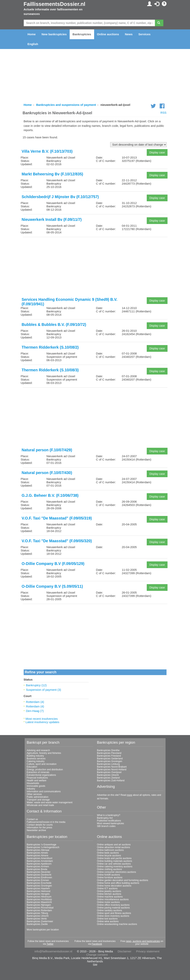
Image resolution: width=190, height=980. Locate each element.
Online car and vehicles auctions (114, 864)
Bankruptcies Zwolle (37, 924)
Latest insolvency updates (43, 722)
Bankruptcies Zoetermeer (40, 921)
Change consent (97, 955)
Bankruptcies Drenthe (108, 750)
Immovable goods (36, 786)
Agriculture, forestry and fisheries (44, 753)
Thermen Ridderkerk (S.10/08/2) (50, 347)
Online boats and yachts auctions (114, 858)
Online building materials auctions (115, 861)
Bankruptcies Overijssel (109, 772)
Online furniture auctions (110, 878)
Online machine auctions (110, 897)
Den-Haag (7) (35, 711)
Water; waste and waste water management (50, 802)
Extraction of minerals (38, 772)
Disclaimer (124, 951)
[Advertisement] (95, 267)
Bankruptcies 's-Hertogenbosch (43, 847)
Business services (36, 759)
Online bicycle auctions (109, 856)
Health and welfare (37, 781)
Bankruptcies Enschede (39, 883)
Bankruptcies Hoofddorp (39, 899)
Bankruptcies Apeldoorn (39, 864)
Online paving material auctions (113, 908)
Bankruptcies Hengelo (38, 894)
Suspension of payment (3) (44, 690)
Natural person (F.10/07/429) (47, 450)
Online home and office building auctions (118, 883)
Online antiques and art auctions (114, 845)
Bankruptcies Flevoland (109, 753)
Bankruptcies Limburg (108, 764)
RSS (163, 113)
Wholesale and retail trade (40, 805)
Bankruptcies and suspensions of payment (66, 105)
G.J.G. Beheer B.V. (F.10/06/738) (50, 495)
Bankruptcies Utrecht (108, 775)
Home (32, 34)
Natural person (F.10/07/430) (47, 473)
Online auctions (108, 34)
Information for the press (40, 828)
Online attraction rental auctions (114, 847)
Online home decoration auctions (114, 886)
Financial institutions (37, 778)
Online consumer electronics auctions (117, 872)
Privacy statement (148, 951)
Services (144, 34)
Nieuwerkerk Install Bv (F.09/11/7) (52, 219)
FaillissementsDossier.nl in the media (46, 822)
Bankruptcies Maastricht (39, 902)
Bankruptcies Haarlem (38, 888)
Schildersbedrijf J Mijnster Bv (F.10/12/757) (60, 197)
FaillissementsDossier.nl (54, 4)
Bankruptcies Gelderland (110, 759)
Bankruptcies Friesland (109, 756)
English (33, 44)
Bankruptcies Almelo (37, 853)
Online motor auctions (109, 902)
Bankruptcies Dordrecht (39, 875)
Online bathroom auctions (110, 850)
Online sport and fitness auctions (114, 913)
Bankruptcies (82, 34)
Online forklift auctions (109, 875)
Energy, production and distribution (45, 770)
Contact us (32, 819)
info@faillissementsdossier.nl (53, 951)
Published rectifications (109, 821)
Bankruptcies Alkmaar (38, 850)
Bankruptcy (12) (36, 685)
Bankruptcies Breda (37, 869)
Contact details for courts (40, 825)
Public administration (38, 797)
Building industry (35, 756)
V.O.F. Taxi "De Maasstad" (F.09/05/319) (57, 518)
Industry (31, 789)
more (129, 795)
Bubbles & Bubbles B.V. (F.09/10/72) (54, 325)
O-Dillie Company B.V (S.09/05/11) (52, 586)
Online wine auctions (108, 921)
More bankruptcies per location (43, 930)
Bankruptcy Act (105, 818)
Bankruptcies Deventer (39, 872)
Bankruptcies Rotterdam (39, 910)
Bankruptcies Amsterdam (40, 861)
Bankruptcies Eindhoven (39, 878)
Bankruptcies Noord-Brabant (112, 767)
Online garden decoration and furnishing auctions (123, 880)
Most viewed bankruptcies (111, 823)
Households (33, 783)
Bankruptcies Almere (38, 856)
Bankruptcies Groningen (110, 761)
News (129, 34)
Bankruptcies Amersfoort (40, 858)
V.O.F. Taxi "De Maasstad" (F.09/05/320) (57, 541)
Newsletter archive (36, 830)
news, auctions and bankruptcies (143, 941)
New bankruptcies (54, 34)
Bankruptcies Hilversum (39, 897)
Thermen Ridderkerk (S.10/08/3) (50, 370)
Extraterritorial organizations (41, 775)
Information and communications (44, 791)
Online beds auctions (108, 853)
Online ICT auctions (107, 888)
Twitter (50, 944)
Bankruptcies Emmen (38, 880)
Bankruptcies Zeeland (108, 778)
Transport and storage (38, 800)
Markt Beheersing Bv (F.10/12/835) (52, 174)
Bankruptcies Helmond (39, 891)
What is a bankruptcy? (109, 815)
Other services (34, 794)
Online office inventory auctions (113, 905)
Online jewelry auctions (109, 891)
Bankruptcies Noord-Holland (112, 770)
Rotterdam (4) (35, 702)
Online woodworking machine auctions (117, 924)
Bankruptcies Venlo (37, 919)
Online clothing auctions (109, 869)
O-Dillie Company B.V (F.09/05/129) (53, 564)
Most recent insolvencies (42, 719)
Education (32, 767)
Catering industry (36, 761)
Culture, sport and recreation (42, 764)
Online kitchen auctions (109, 894)
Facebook (97, 944)
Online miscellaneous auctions (113, 899)
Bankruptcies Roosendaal (40, 908)
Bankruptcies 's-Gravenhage (42, 845)
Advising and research (38, 750)
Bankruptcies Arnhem (38, 867)
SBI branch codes (106, 826)
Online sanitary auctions (110, 910)
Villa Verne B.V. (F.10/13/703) (47, 151)
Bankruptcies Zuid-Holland (111, 781)
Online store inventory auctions (113, 916)
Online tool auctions (107, 919)
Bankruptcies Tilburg (37, 913)
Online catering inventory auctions (115, 867)
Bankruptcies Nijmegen (39, 905)
